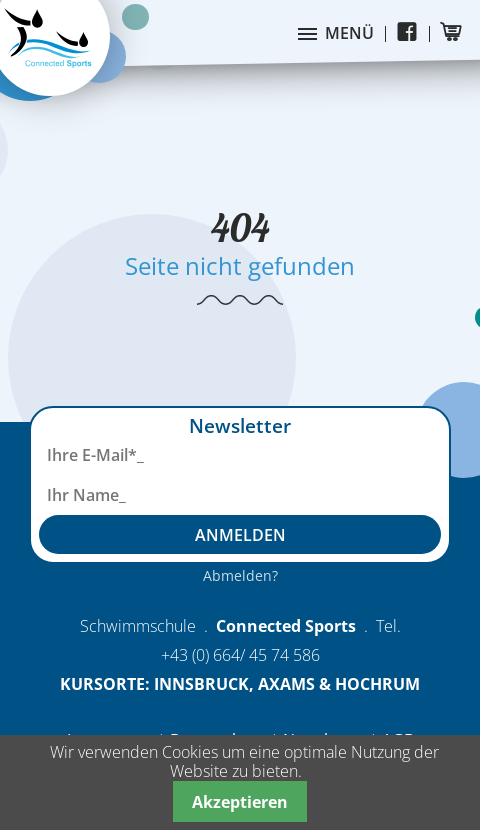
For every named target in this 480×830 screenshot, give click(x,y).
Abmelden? (240, 575)
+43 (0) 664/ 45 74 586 (240, 655)
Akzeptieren (240, 802)
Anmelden (240, 535)
